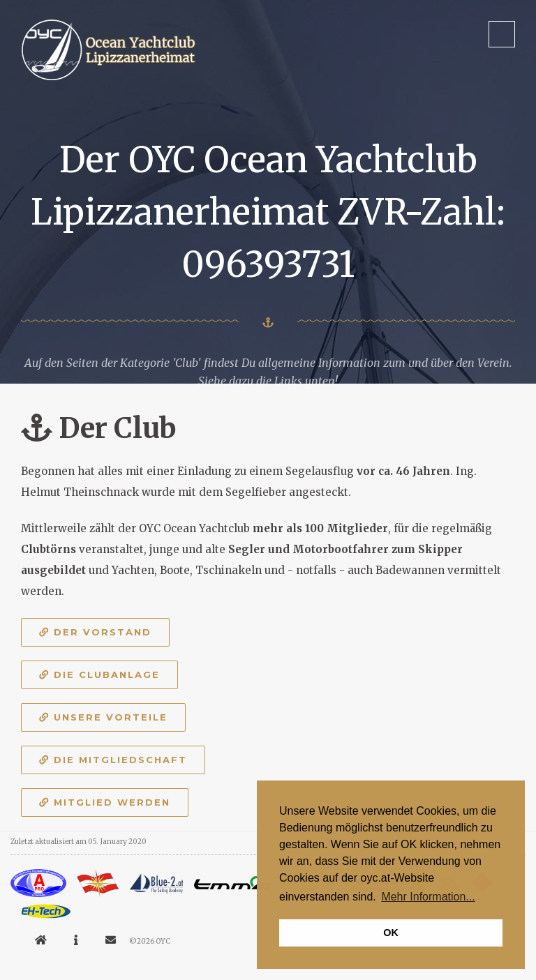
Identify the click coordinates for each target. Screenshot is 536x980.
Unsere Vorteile (103, 717)
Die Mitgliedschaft (113, 760)
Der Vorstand (95, 632)
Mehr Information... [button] (428, 897)
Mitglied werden (105, 802)
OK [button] (391, 933)
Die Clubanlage (99, 674)
